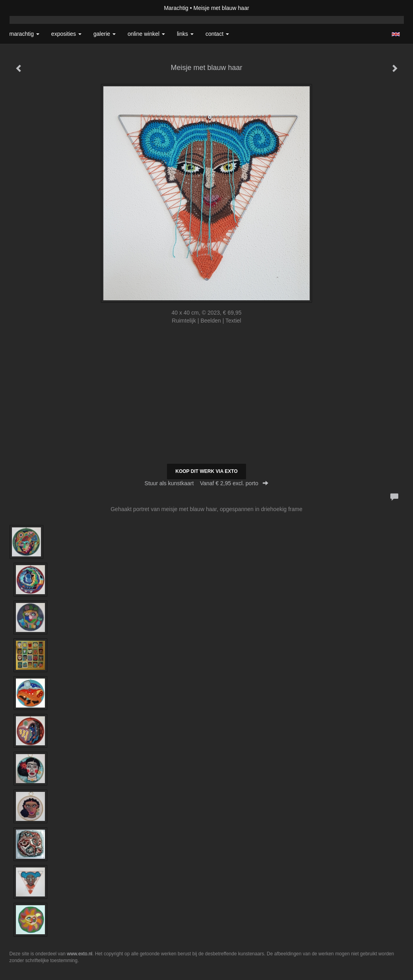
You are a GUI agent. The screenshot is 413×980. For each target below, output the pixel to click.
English (396, 34)
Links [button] (185, 34)
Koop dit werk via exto (206, 471)
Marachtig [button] (24, 34)
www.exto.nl (79, 954)
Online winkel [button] (146, 34)
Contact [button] (217, 34)
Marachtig (176, 8)
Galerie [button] (105, 34)
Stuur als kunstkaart (207, 483)
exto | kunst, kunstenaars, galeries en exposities (32, 8)
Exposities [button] (66, 34)
